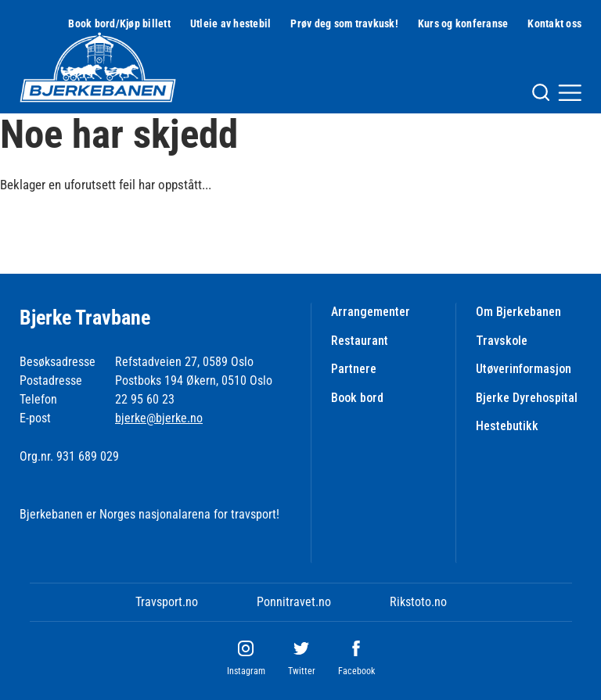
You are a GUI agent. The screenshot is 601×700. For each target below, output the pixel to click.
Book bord (357, 398)
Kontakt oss (554, 23)
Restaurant (360, 341)
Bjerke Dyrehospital (527, 398)
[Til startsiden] (98, 67)
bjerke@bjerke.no (159, 418)
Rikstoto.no (418, 602)
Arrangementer (371, 312)
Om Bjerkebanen (518, 312)
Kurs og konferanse (463, 23)
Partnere (354, 369)
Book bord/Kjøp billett (119, 23)
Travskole (502, 341)
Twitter (302, 671)
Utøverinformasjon (524, 369)
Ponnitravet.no (294, 602)
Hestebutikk (507, 426)
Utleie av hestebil (231, 23)
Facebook (356, 671)
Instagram (246, 671)
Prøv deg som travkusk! (344, 23)
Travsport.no (167, 602)
